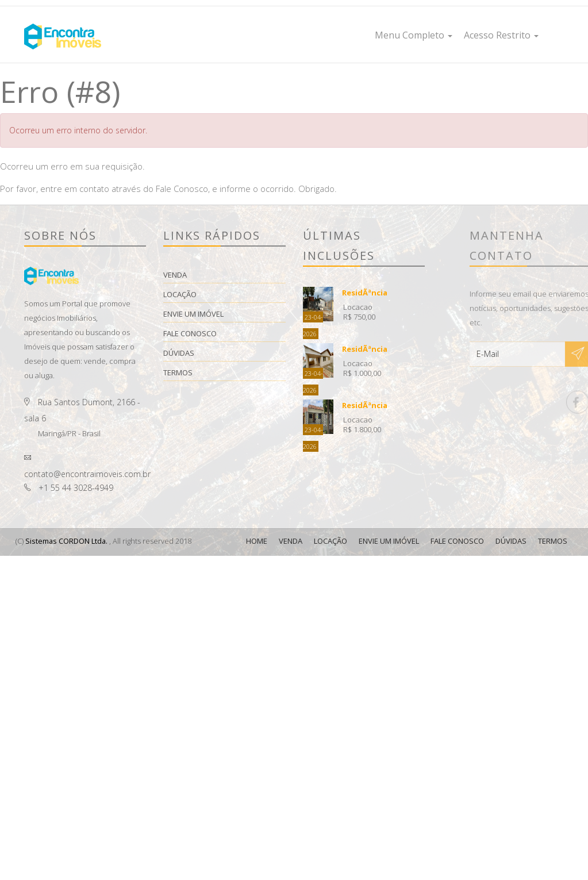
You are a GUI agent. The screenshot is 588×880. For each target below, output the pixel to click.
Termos (184, 372)
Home (355, 33)
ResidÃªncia (370, 293)
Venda (181, 275)
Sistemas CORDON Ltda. (66, 541)
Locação (186, 294)
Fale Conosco (196, 333)
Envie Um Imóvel (199, 314)
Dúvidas (185, 353)
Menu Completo (416, 35)
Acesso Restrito (502, 35)
